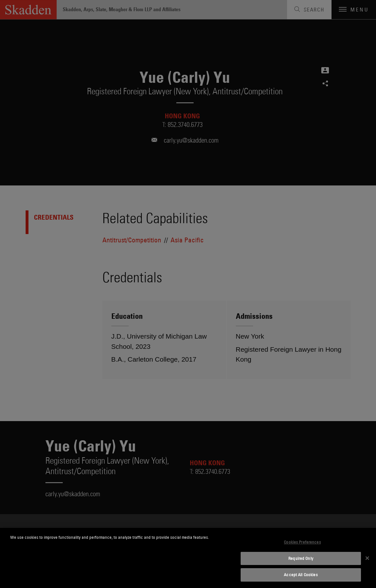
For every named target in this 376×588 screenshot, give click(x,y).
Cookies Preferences (302, 542)
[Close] (367, 558)
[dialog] (188, 558)
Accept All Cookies (301, 575)
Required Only (301, 558)
